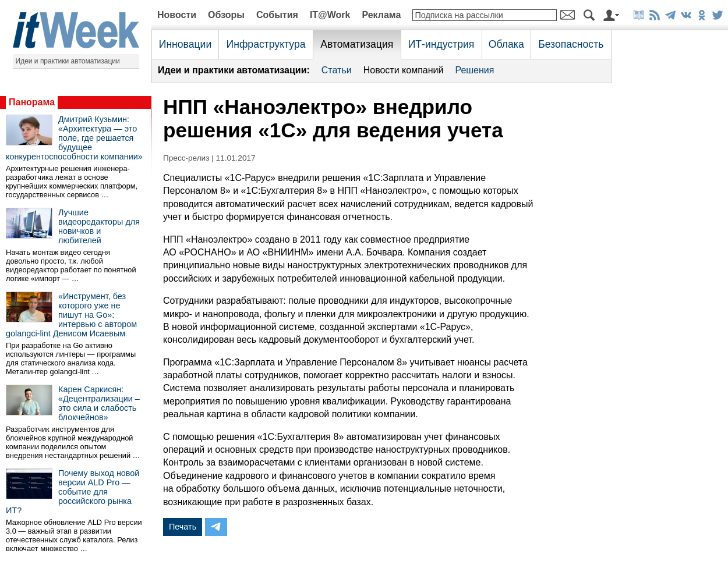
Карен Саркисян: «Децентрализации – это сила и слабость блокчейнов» (99, 403)
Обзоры (226, 15)
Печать (183, 527)
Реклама (381, 15)
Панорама (32, 102)
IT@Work (330, 15)
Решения (474, 70)
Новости (177, 15)
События (277, 15)
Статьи (337, 70)
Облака (506, 44)
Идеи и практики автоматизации (68, 61)
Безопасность (571, 44)
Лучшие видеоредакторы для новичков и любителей (99, 226)
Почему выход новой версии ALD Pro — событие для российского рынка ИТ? (73, 492)
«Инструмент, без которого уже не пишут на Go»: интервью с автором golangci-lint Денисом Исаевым (71, 315)
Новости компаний (404, 70)
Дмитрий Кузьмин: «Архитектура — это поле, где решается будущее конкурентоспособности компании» (74, 138)
